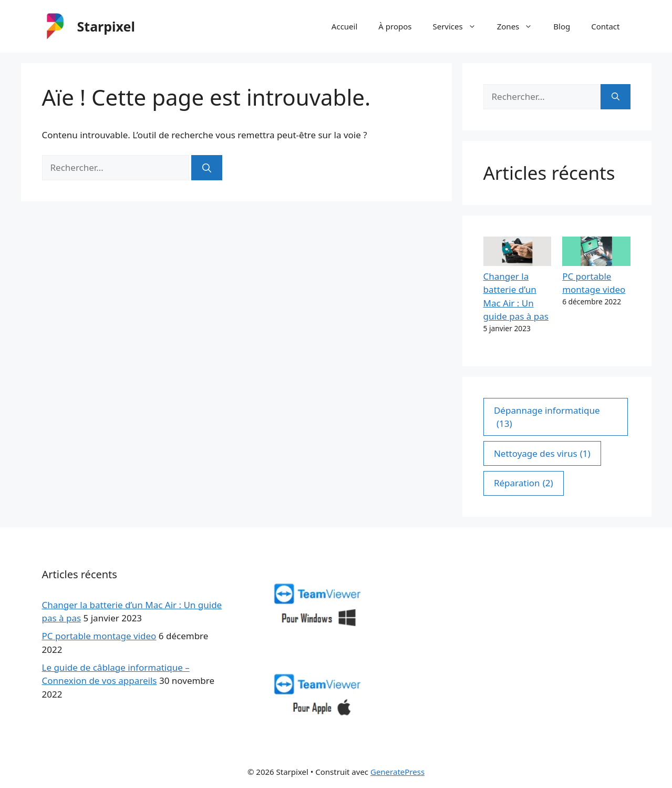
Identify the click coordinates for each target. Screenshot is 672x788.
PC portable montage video (99, 636)
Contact (605, 26)
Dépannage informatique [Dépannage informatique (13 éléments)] (547, 417)
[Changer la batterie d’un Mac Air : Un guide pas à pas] (517, 253)
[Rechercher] (207, 168)
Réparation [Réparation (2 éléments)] (524, 483)
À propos (395, 26)
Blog (562, 26)
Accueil (344, 26)
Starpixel (106, 26)
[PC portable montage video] (596, 253)
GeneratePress (397, 772)
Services (459, 26)
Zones (520, 26)
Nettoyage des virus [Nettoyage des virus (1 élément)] (542, 454)
